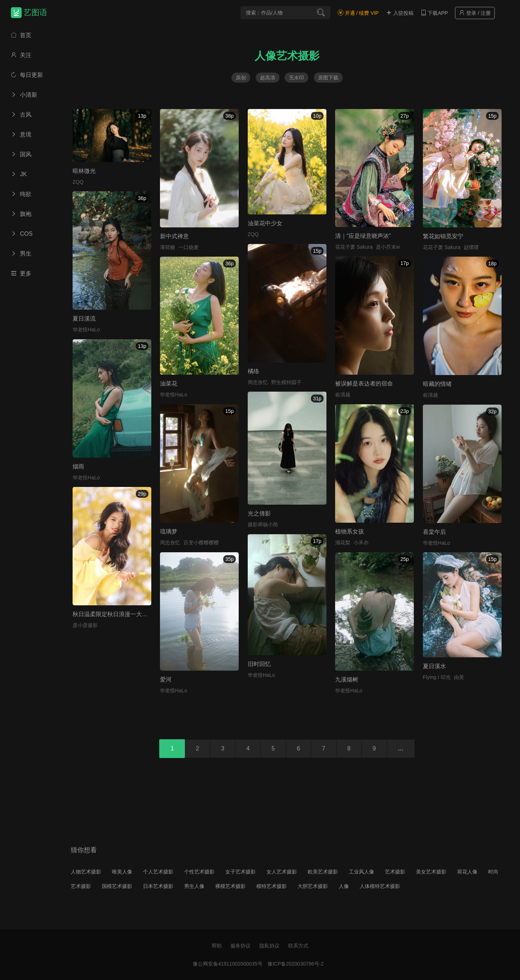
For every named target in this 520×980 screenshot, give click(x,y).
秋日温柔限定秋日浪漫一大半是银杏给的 (125, 614)
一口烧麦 (188, 247)
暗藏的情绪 (437, 384)
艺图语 (35, 12)
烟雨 (78, 467)
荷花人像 (467, 872)
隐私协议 (269, 946)
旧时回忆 (259, 664)
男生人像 (194, 886)
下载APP (434, 13)
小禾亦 (361, 543)
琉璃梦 (169, 532)
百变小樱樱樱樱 (201, 543)
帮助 (217, 946)
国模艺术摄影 (117, 886)
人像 (344, 886)
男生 (21, 254)
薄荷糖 (168, 247)
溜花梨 (343, 543)
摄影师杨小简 (263, 524)
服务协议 (240, 946)
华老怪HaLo (86, 330)
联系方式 (298, 946)
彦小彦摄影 (85, 625)
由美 (459, 677)
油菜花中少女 (265, 223)
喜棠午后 (434, 532)
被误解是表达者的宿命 (364, 384)
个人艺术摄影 (158, 872)
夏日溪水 (434, 666)
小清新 (24, 95)
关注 (21, 55)
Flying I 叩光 (437, 677)
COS (22, 234)
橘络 (253, 371)
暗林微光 (84, 171)
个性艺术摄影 (199, 872)
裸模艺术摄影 (230, 886)
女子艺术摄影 (240, 872)
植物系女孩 (350, 532)
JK (19, 174)
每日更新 (27, 75)
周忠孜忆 (258, 382)
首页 (21, 35)
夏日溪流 (84, 319)
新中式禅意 (174, 236)
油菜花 (169, 384)
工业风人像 (361, 872)
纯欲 (21, 194)
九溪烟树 (347, 680)
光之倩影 (259, 513)
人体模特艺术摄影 (380, 886)
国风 (21, 154)
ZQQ (78, 182)
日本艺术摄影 (158, 886)
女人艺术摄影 (282, 872)
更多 (21, 273)
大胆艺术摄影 (313, 886)
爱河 (166, 680)
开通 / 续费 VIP (358, 13)
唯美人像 (122, 872)
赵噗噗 (471, 247)
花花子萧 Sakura (354, 247)
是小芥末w (388, 247)
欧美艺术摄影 (323, 872)
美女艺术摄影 (431, 872)
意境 (21, 134)
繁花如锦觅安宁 (443, 236)
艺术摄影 (395, 872)
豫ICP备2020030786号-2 (296, 964)
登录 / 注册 (475, 13)
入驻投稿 (400, 13)
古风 (21, 115)
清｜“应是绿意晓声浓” (363, 236)
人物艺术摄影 (86, 872)
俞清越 (343, 395)
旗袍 (21, 214)
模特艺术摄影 (272, 886)
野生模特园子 (286, 382)
